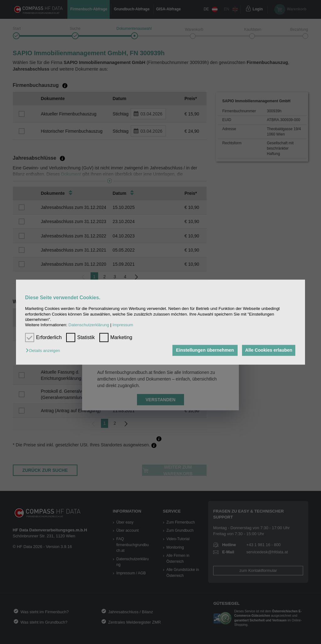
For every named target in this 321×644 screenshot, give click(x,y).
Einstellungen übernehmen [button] (203, 350)
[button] (44, 351)
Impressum (123, 325)
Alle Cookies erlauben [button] (268, 350)
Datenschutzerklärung (89, 325)
